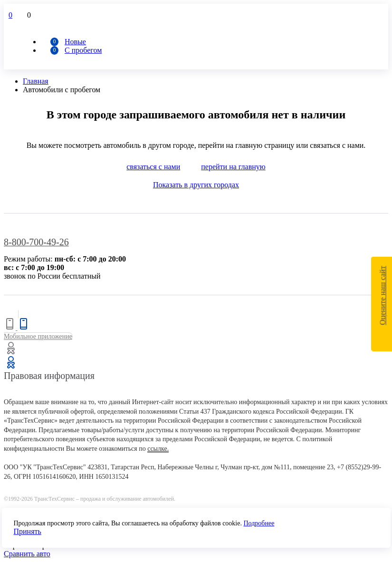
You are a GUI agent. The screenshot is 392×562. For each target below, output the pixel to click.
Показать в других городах (196, 185)
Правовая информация (49, 376)
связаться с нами (153, 167)
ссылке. (158, 449)
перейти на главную (233, 167)
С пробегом (83, 50)
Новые (75, 42)
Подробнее (259, 523)
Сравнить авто (27, 554)
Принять (28, 531)
